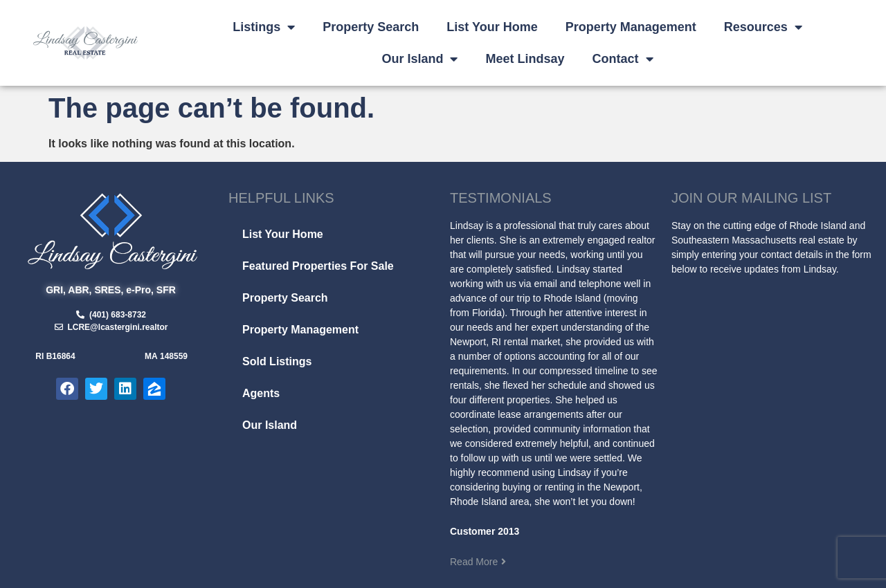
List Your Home (492, 27)
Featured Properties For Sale (318, 266)
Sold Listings (277, 361)
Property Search (371, 27)
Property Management (631, 27)
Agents (261, 393)
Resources (763, 27)
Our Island (419, 59)
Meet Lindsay (525, 59)
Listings (264, 27)
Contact (623, 59)
